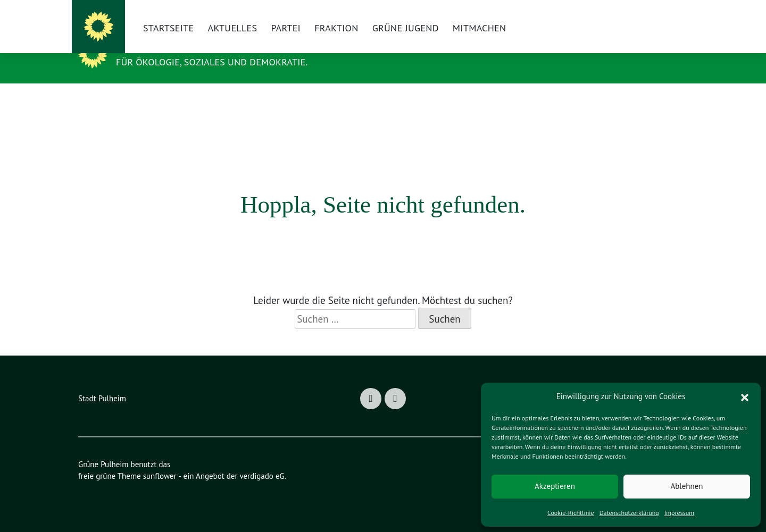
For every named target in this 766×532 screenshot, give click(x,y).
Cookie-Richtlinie (569, 512)
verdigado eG (269, 468)
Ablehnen (686, 486)
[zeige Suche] (671, 16)
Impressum (681, 512)
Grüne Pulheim (173, 54)
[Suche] (658, 16)
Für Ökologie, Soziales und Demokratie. (226, 70)
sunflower (162, 468)
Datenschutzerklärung (629, 512)
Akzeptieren (555, 486)
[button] (745, 396)
